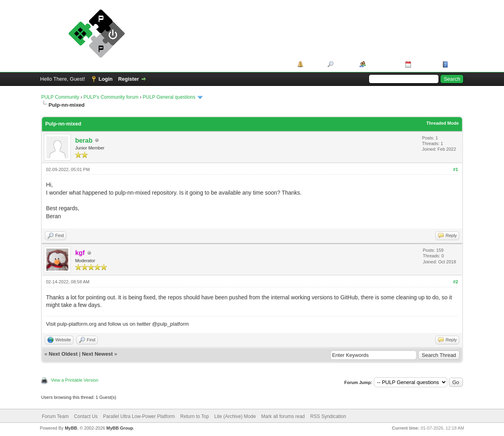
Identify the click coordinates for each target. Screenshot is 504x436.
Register (129, 79)
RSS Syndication (328, 416)
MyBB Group (120, 428)
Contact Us (86, 416)
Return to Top (194, 416)
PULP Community (60, 97)
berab (84, 140)
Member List (383, 64)
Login (106, 79)
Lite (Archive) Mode (235, 416)
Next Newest (97, 354)
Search (344, 64)
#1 (456, 169)
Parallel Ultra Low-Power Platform (139, 416)
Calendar (424, 64)
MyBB (71, 428)
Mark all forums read (283, 416)
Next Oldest (63, 354)
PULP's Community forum (111, 97)
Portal (313, 64)
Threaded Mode (443, 123)
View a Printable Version (74, 380)
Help (456, 64)
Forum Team (55, 416)
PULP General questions (169, 97)
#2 (456, 282)
